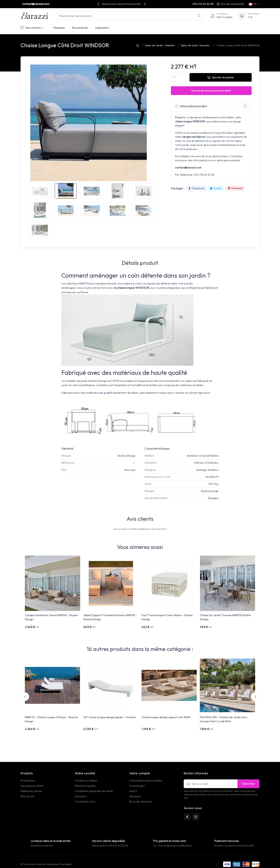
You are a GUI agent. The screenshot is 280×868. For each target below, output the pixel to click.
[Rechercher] (199, 16)
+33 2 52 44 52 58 (203, 4)
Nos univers (31, 28)
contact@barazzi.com (36, 4)
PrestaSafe (65, 859)
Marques (59, 28)
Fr (253, 4)
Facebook (196, 188)
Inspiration (102, 28)
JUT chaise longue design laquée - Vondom (110, 715)
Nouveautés (80, 28)
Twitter (216, 188)
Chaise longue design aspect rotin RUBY (166, 715)
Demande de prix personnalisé (211, 90)
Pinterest (235, 188)
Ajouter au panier (221, 77)
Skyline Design (127, 456)
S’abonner (248, 778)
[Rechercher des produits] (130, 16)
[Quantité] (179, 77)
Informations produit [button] (212, 106)
